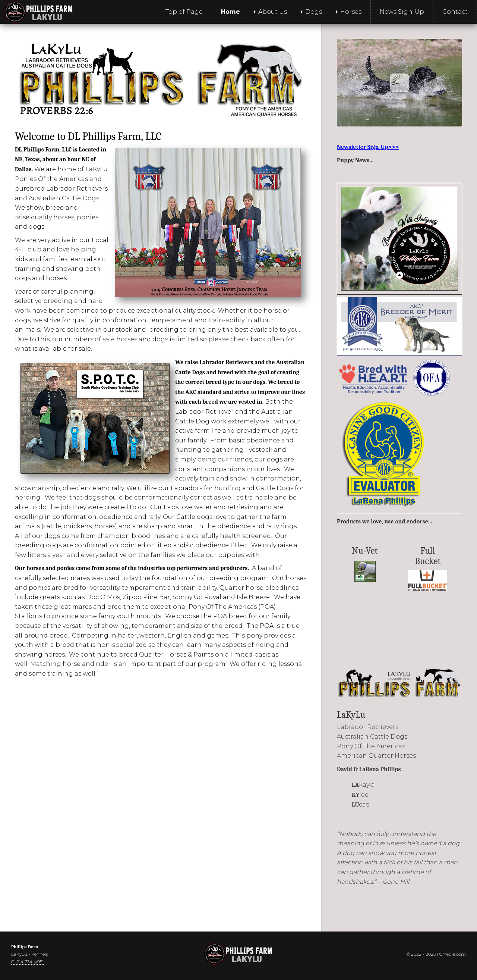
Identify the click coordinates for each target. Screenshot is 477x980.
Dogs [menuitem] (314, 12)
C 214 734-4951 (27, 962)
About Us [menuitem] (273, 12)
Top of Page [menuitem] (184, 12)
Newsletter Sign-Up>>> (368, 147)
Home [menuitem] (230, 12)
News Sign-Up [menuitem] (402, 12)
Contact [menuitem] (455, 12)
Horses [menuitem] (351, 12)
